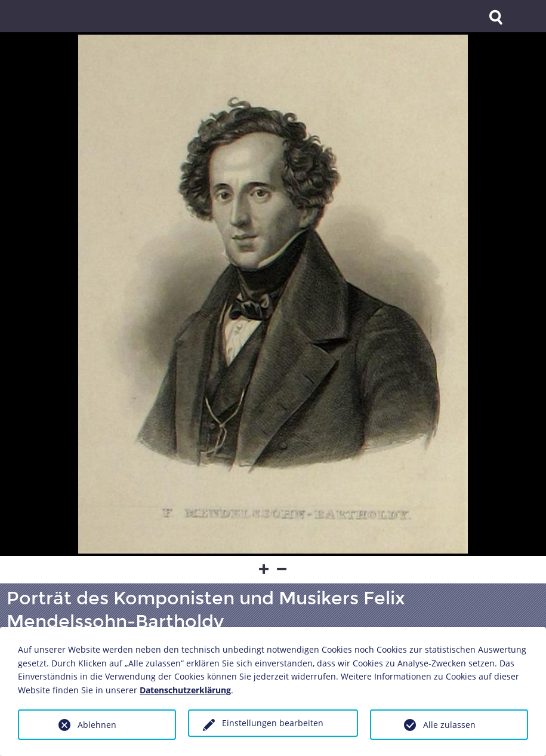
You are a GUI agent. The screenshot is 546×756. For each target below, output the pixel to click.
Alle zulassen (449, 725)
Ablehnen (97, 725)
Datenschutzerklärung (185, 690)
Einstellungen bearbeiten (273, 723)
